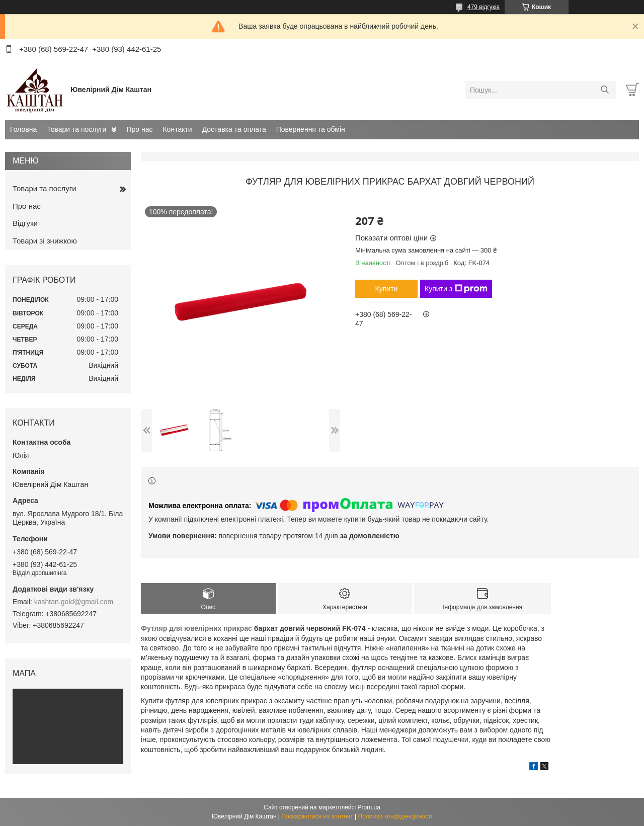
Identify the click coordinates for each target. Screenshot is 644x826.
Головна (23, 129)
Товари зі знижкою (45, 241)
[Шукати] (605, 90)
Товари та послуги (76, 129)
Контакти (177, 129)
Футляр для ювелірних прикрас (196, 628)
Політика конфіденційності (395, 816)
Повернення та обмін (311, 129)
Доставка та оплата (234, 129)
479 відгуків (484, 7)
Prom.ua (369, 807)
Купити (387, 289)
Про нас (139, 129)
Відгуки (25, 223)
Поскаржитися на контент (317, 816)
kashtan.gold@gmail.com (74, 602)
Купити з (456, 289)
